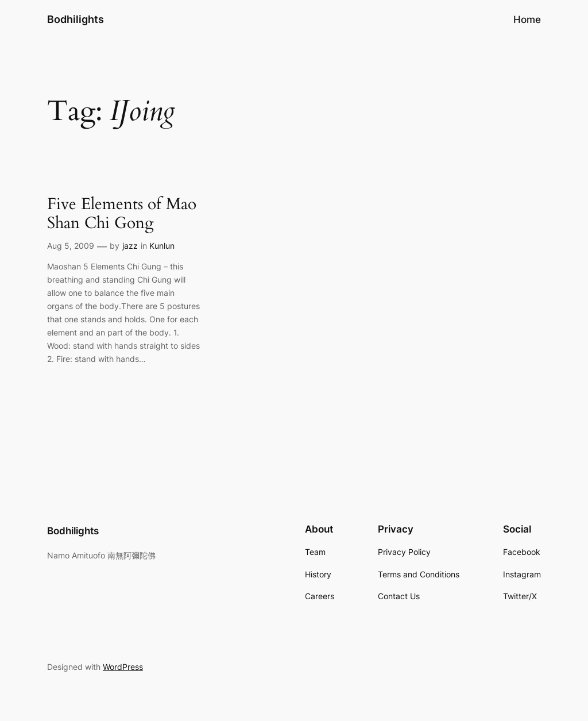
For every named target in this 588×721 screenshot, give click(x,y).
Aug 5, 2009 (71, 246)
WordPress (123, 667)
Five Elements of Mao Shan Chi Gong (122, 214)
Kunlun (162, 246)
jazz (130, 246)
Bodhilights (76, 19)
